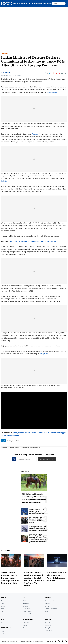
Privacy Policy (49, 628)
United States (17, 441)
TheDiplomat (44, 354)
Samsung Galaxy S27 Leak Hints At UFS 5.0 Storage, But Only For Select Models (38, 529)
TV (24, 630)
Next (66, 551)
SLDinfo (4, 181)
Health (3, 634)
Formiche (35, 134)
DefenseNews (52, 92)
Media (47, 611)
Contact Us (48, 625)
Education (26, 606)
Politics (25, 601)
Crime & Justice (27, 611)
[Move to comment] (65, 73)
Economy (48, 603)
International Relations (29, 614)
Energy (47, 606)
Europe (3, 606)
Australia (3, 601)
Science (3, 631)
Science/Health (37, 3)
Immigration (26, 603)
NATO (9, 441)
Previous (62, 551)
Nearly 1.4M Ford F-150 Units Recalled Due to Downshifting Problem (37, 511)
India (2, 609)
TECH (3, 619)
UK (2, 611)
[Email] (62, 73)
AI (2, 623)
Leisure (25, 625)
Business (24, 3)
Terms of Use (49, 630)
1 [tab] (58, 551)
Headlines (5, 53)
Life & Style (26, 623)
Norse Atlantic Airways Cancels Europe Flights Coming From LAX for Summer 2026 (10, 578)
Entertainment (47, 3)
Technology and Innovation (52, 601)
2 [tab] (60, 551)
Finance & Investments (51, 609)
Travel (3, 569)
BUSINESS (48, 597)
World (15, 3)
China (3, 603)
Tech (29, 3)
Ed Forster (6, 73)
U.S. (19, 3)
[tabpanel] (34, 571)
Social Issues (27, 609)
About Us (48, 623)
